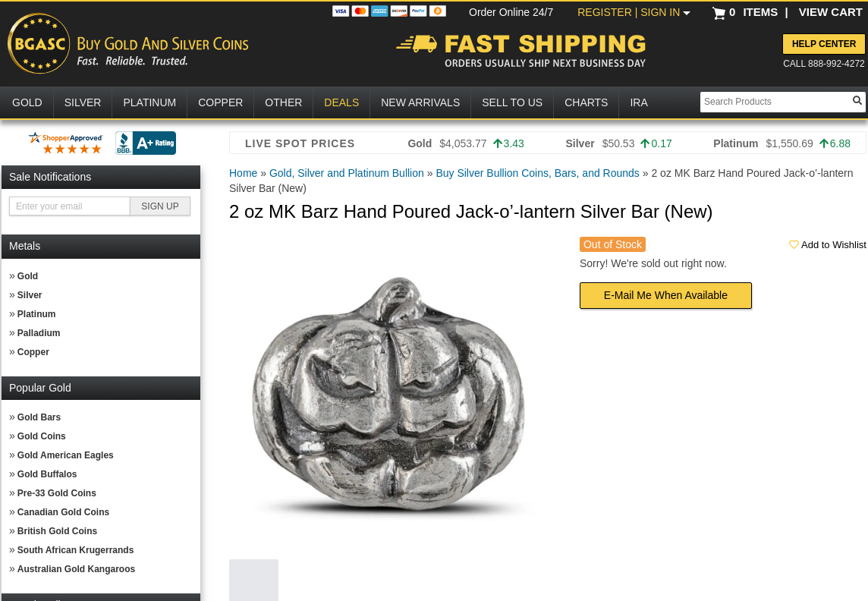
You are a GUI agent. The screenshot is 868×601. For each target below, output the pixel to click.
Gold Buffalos (47, 474)
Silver (30, 295)
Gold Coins (42, 436)
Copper (33, 352)
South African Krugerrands (76, 550)
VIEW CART (831, 12)
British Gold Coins (57, 531)
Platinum (37, 314)
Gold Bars (39, 417)
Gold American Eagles (66, 455)
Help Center (824, 44)
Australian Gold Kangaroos (76, 569)
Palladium (39, 333)
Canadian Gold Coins (63, 512)
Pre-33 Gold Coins (57, 493)
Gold (28, 276)
